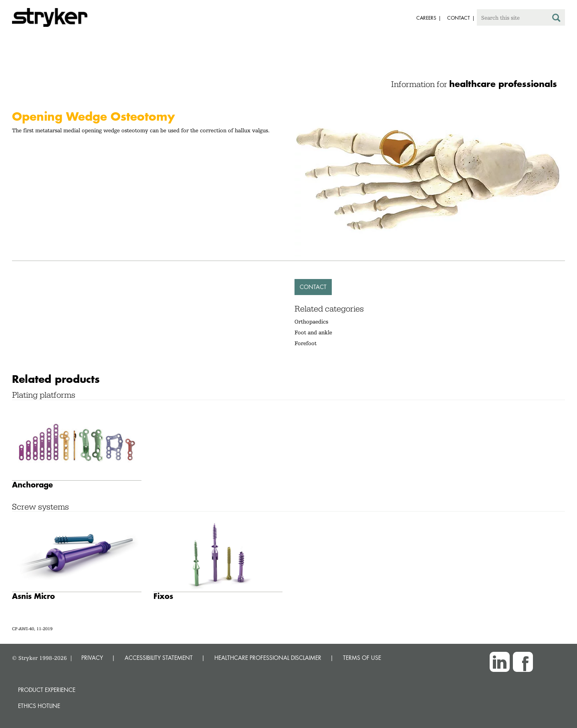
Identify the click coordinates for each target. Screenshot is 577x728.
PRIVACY (92, 658)
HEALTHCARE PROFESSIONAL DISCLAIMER (268, 658)
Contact (313, 287)
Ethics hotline (39, 706)
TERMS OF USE (362, 658)
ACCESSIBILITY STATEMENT (159, 658)
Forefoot (306, 343)
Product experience (47, 690)
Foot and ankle (313, 332)
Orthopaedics (311, 322)
